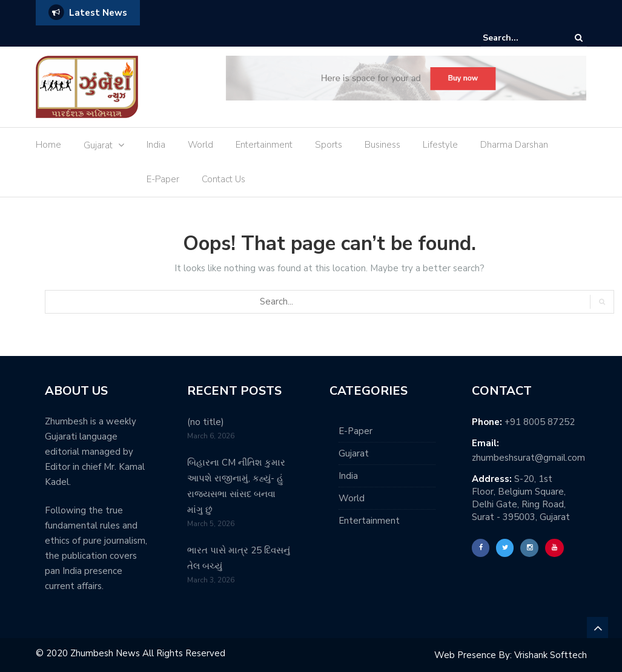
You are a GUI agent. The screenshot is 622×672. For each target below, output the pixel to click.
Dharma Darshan (514, 145)
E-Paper (163, 179)
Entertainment (264, 145)
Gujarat (98, 145)
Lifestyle (440, 145)
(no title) (206, 422)
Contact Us (223, 179)
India (156, 145)
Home (48, 145)
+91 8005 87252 (540, 422)
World (200, 145)
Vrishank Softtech (551, 655)
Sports (329, 145)
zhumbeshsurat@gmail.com (528, 458)
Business (382, 145)
